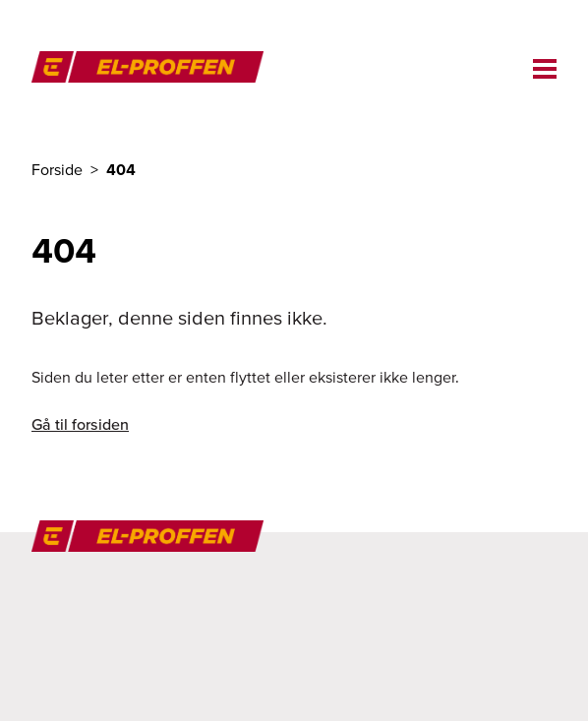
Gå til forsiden (80, 424)
